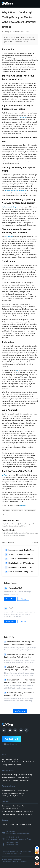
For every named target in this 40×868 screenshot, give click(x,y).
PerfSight (19, 765)
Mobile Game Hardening (9, 778)
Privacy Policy (17, 860)
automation (9, 237)
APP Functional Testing (25, 775)
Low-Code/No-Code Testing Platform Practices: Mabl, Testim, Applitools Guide (20, 681)
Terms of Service (7, 860)
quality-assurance (30, 510)
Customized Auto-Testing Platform (12, 762)
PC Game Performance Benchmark (12, 812)
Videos (19, 806)
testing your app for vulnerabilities (15, 191)
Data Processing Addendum (10, 862)
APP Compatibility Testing (9, 775)
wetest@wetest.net (12, 744)
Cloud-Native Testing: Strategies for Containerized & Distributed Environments (19, 694)
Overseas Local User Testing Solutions (13, 793)
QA (17, 370)
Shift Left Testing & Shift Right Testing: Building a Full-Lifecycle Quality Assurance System (19, 669)
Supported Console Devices (24, 814)
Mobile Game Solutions (9, 790)
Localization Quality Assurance (21, 780)
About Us (5, 824)
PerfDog (4, 765)
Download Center (28, 812)
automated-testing (17, 510)
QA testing (23, 117)
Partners (22, 824)
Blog (14, 806)
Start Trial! (23, 505)
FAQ (23, 806)
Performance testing (9, 207)
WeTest (5, 475)
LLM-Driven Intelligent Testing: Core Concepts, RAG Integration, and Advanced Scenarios (20, 643)
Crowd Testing (6, 780)
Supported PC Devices (8, 814)
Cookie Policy (24, 862)
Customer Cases (14, 824)
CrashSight (12, 765)
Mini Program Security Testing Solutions (13, 796)
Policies (29, 824)
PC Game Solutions (22, 790)
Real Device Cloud (28, 762)
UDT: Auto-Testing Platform (10, 759)
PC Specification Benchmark (10, 809)
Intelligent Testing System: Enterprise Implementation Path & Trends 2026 (20, 656)
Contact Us (12, 739)
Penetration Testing (23, 778)
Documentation (7, 806)
